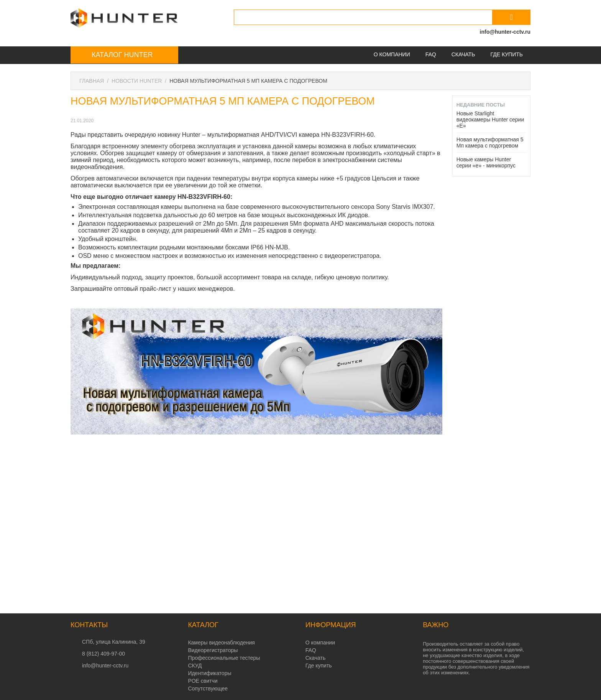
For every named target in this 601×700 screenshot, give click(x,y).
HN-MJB (276, 247)
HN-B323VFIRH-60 (347, 135)
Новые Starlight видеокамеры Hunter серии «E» (490, 120)
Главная (92, 81)
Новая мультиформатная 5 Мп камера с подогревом (490, 143)
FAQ (431, 54)
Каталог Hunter (122, 55)
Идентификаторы (209, 673)
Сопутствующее (208, 689)
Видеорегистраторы (213, 650)
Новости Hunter (137, 81)
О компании (392, 54)
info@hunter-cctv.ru (505, 32)
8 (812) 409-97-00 (103, 654)
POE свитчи (203, 681)
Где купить (507, 54)
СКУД (195, 666)
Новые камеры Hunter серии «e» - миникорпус (486, 162)
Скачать (463, 54)
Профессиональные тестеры (224, 658)
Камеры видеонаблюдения (221, 643)
